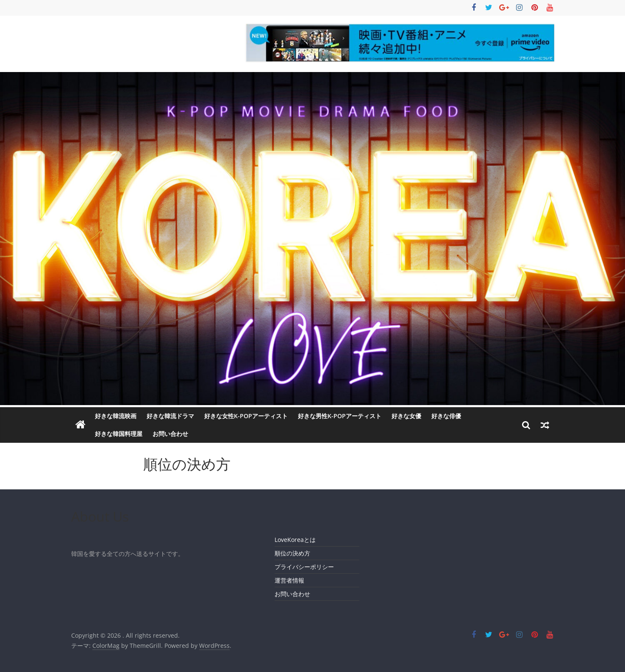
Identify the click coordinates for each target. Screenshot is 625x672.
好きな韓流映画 (116, 416)
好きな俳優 (446, 416)
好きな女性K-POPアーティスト (246, 416)
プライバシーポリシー (304, 567)
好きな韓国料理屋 (119, 434)
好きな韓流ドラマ (170, 416)
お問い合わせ (170, 434)
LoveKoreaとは (295, 540)
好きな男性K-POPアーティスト (340, 416)
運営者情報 (289, 580)
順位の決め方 (292, 553)
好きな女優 (406, 416)
